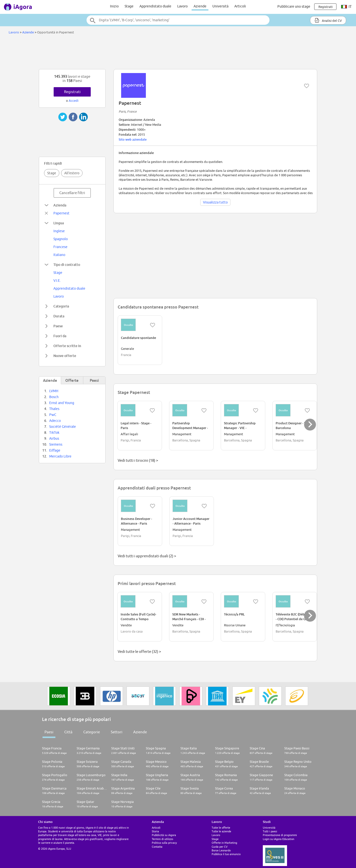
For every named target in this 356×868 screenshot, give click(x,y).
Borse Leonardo (221, 850)
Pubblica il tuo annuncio (226, 854)
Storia (155, 831)
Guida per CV (220, 847)
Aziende (200, 6)
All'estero (72, 173)
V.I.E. (57, 281)
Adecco (55, 421)
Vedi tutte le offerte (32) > (139, 651)
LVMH (54, 391)
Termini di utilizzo (162, 839)
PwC (53, 415)
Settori (117, 732)
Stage (129, 6)
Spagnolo (61, 239)
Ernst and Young (62, 403)
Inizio (114, 6)
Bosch (54, 397)
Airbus (54, 438)
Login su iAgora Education (278, 839)
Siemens (56, 444)
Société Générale (63, 427)
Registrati (72, 92)
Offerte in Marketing (224, 843)
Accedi (74, 101)
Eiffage (55, 450)
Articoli (240, 6)
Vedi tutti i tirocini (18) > (138, 460)
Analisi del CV (328, 20)
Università (220, 6)
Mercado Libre (60, 456)
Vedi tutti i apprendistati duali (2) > (147, 556)
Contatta (157, 847)
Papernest (61, 213)
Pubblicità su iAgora (164, 835)
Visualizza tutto (215, 202)
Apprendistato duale (155, 6)
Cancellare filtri (72, 193)
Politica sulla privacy (164, 843)
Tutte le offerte (221, 828)
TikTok (54, 433)
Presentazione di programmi (280, 835)
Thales (54, 409)
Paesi (49, 732)
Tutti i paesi (270, 831)
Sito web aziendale (133, 139)
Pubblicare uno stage (294, 6)
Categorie (92, 732)
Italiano (59, 255)
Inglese (59, 231)
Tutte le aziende (221, 831)
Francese (60, 247)
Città (68, 732)
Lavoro (182, 6)
